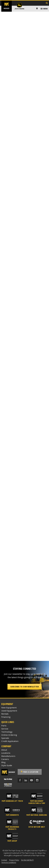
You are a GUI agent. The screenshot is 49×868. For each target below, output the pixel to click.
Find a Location (30, 772)
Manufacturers (8, 756)
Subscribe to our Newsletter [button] (25, 687)
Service (5, 729)
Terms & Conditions (9, 862)
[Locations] (37, 9)
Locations (6, 753)
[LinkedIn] (26, 780)
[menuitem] (37, 9)
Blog (3, 762)
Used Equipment (9, 711)
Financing (6, 717)
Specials (5, 738)
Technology (7, 732)
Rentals (5, 714)
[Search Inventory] (47, 3)
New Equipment (9, 708)
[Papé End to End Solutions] (8, 785)
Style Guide (7, 765)
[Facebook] (20, 780)
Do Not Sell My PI (27, 860)
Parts (4, 726)
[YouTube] (31, 780)
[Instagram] (37, 780)
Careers (5, 759)
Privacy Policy (14, 860)
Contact (4, 860)
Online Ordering (9, 735)
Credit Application (10, 741)
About (4, 750)
